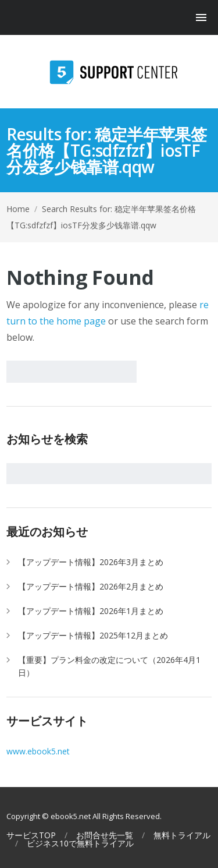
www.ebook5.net (38, 751)
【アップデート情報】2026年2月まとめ (91, 586)
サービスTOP (31, 835)
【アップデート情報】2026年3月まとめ (91, 562)
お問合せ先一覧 (105, 835)
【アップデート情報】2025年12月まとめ (93, 635)
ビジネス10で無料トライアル (80, 844)
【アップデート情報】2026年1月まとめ (91, 611)
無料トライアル (182, 835)
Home (18, 209)
